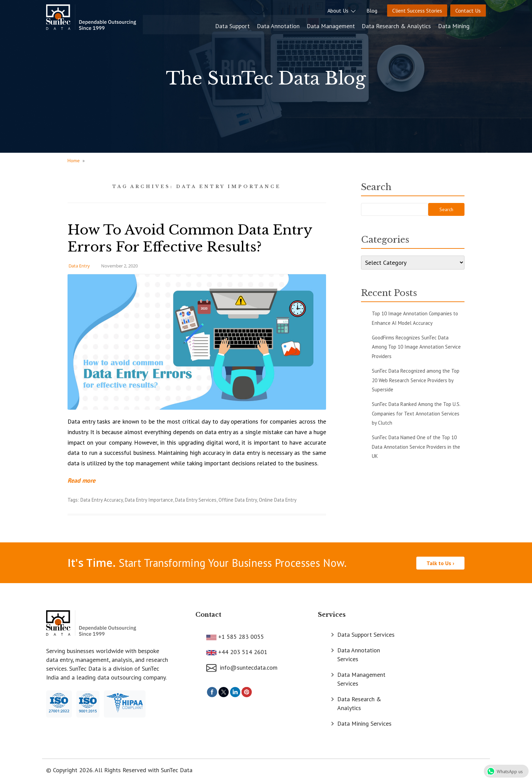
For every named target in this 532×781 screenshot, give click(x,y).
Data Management (348, 25)
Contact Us (468, 11)
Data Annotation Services (359, 654)
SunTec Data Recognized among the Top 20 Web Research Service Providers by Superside (416, 380)
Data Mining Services (364, 723)
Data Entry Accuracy (102, 500)
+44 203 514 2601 (242, 652)
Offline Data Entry (238, 500)
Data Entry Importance (149, 500)
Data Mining (470, 25)
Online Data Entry (278, 500)
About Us (342, 11)
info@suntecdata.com (242, 667)
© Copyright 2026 (69, 770)
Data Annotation (296, 25)
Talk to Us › (440, 562)
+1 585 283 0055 (240, 636)
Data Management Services (361, 679)
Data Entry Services (196, 500)
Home (74, 161)
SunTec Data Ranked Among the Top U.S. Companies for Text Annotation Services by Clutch (416, 413)
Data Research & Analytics (413, 25)
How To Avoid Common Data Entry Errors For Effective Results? (192, 238)
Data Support (251, 25)
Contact (208, 614)
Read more (81, 480)
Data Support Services (366, 634)
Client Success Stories (417, 11)
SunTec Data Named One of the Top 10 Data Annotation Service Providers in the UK (416, 447)
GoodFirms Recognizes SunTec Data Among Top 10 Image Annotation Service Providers (416, 347)
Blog (372, 11)
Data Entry (79, 266)
